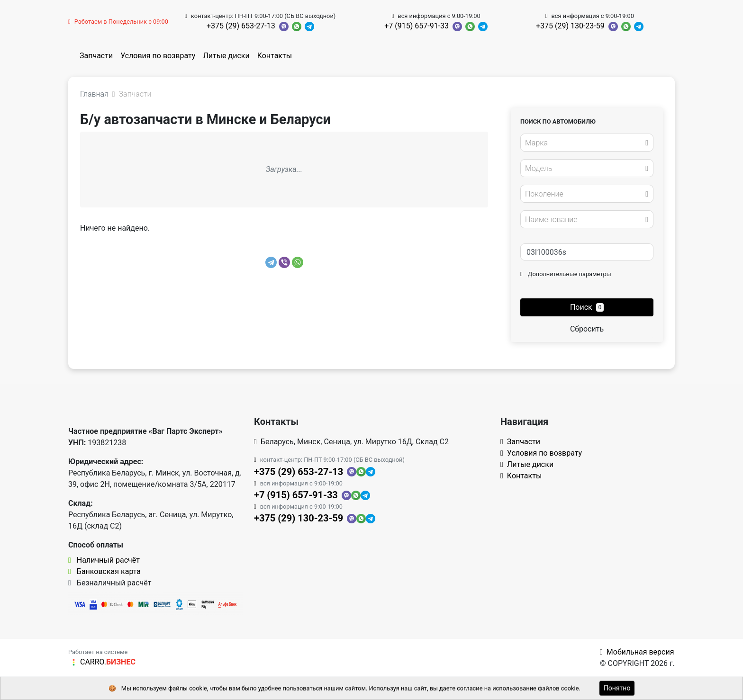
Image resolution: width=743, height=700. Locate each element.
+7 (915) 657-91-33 (417, 26)
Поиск (587, 307)
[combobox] (587, 143)
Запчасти (96, 56)
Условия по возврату (158, 56)
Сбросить (587, 329)
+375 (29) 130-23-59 (570, 26)
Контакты (275, 56)
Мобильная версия (637, 652)
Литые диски (226, 56)
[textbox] (584, 143)
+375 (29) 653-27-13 (241, 26)
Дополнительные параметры (566, 274)
